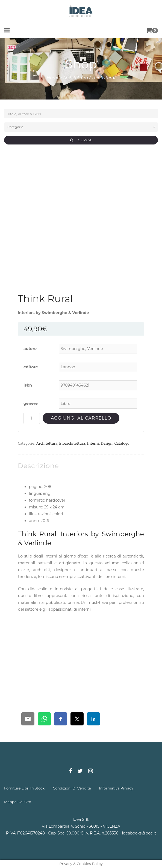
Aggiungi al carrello (81, 418)
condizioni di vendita (72, 788)
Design (107, 443)
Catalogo (122, 443)
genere (31, 403)
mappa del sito (18, 802)
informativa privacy (116, 788)
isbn (28, 385)
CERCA (81, 140)
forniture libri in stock (24, 788)
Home (53, 78)
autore (30, 349)
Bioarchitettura (72, 443)
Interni (93, 443)
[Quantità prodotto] (32, 418)
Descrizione (38, 466)
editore (31, 367)
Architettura (75, 78)
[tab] (38, 466)
